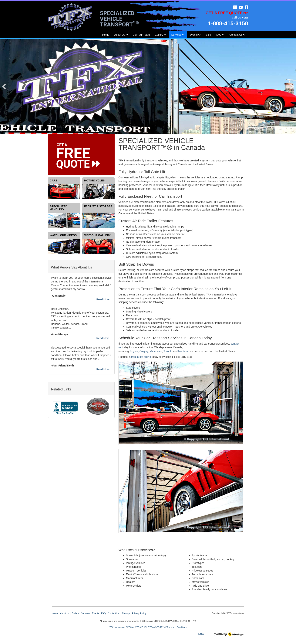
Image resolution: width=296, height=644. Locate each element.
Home (106, 35)
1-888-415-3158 (228, 23)
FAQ (103, 613)
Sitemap (126, 613)
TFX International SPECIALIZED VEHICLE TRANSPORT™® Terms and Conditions (148, 627)
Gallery (159, 35)
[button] (127, 35)
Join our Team (142, 35)
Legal (201, 634)
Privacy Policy (139, 613)
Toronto (168, 351)
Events (194, 35)
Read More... (104, 299)
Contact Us (236, 35)
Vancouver (156, 351)
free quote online (141, 357)
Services (176, 35)
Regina (134, 351)
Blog (208, 35)
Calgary (144, 351)
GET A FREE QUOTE (227, 13)
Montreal (183, 351)
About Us (120, 35)
